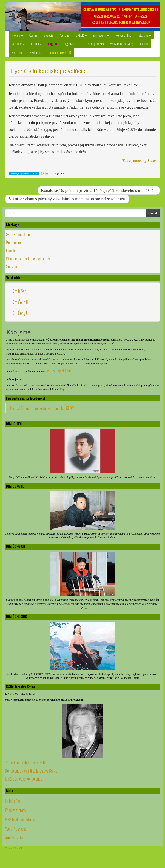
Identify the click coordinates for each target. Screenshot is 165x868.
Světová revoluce (18, 234)
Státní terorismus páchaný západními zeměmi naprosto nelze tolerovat (67, 199)
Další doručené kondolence (24, 779)
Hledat (153, 213)
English (53, 44)
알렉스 (44, 174)
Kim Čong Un (21, 313)
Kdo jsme (64, 35)
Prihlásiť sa (13, 801)
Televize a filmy (123, 35)
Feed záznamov (16, 810)
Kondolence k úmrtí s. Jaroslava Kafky (31, 771)
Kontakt (144, 44)
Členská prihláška (94, 44)
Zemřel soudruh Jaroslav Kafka (26, 763)
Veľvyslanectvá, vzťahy (122, 44)
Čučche (33, 35)
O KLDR (81, 35)
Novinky (17, 35)
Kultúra (36, 44)
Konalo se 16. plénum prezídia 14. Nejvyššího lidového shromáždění (99, 190)
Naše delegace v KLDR (59, 52)
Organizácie (71, 44)
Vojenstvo (18, 44)
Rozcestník (18, 52)
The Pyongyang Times (139, 161)
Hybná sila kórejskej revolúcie (48, 71)
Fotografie (144, 35)
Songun (11, 267)
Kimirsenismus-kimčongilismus (28, 259)
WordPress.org (16, 829)
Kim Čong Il (20, 302)
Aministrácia (14, 837)
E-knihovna (35, 52)
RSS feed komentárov (20, 819)
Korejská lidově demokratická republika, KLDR (42, 408)
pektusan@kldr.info (59, 370)
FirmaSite (19, 848)
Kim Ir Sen (19, 291)
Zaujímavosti (101, 35)
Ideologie (48, 35)
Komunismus (15, 242)
